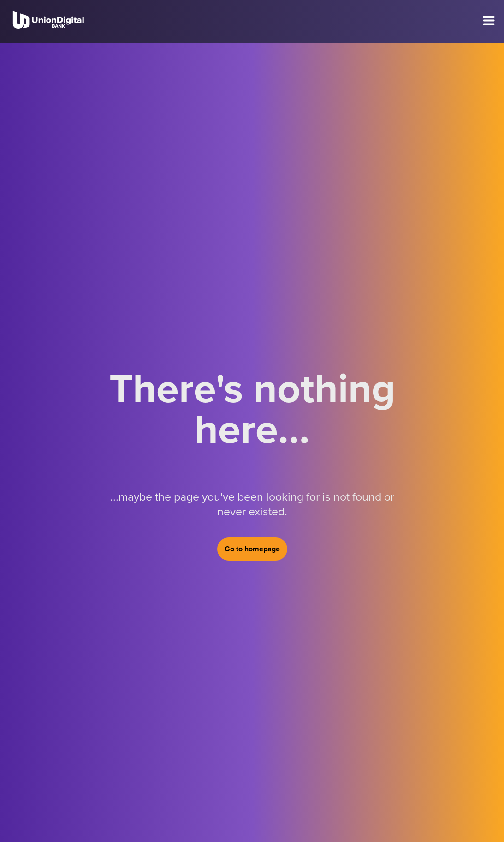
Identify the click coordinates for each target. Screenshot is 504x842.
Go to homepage (252, 549)
